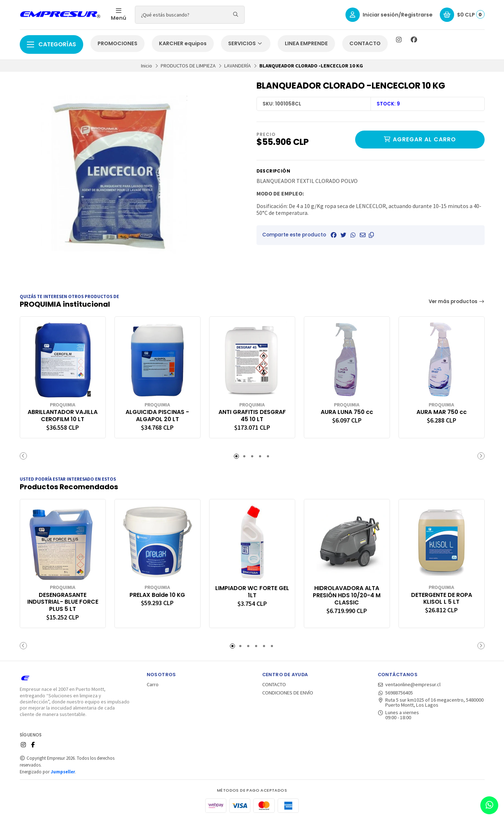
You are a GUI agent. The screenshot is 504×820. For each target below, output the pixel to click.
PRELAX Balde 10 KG (157, 595)
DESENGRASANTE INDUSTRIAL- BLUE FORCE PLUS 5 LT (63, 602)
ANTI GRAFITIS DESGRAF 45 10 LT (252, 416)
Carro (153, 684)
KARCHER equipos (183, 43)
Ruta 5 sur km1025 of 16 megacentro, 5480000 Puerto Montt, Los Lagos (431, 703)
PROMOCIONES (117, 43)
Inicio (147, 66)
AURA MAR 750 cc (442, 412)
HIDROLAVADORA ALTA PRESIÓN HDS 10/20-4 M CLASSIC (347, 595)
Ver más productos (457, 301)
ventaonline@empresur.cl (409, 684)
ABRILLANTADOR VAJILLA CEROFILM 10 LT (63, 416)
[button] (371, 235)
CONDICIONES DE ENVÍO (288, 693)
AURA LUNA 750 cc (347, 412)
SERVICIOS (246, 43)
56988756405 (395, 693)
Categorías (51, 44)
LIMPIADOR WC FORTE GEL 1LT (252, 592)
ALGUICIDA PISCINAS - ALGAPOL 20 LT (157, 416)
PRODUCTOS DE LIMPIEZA (188, 66)
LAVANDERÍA (237, 66)
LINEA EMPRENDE (306, 43)
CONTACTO (365, 43)
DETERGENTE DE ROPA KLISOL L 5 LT (442, 599)
